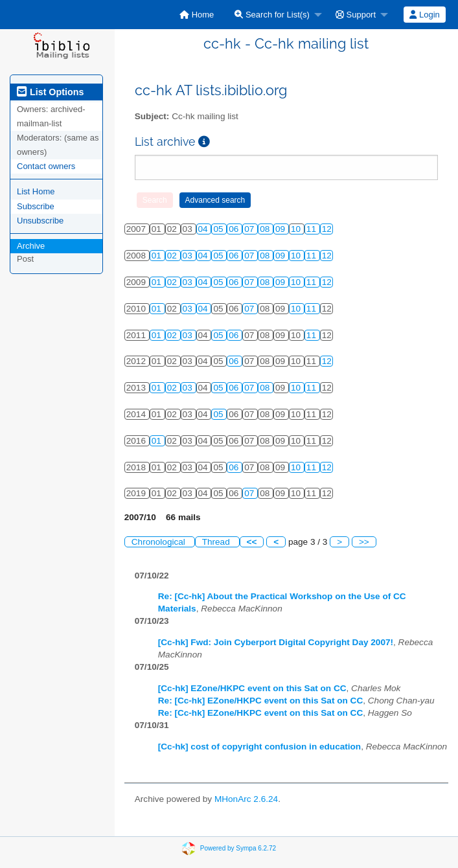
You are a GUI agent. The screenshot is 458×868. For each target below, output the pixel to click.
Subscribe (36, 206)
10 (297, 229)
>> (364, 542)
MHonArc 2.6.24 (246, 799)
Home (197, 15)
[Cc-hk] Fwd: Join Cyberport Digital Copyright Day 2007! (276, 642)
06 (235, 229)
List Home (36, 191)
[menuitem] (197, 15)
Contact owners (46, 166)
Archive (31, 246)
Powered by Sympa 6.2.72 (238, 848)
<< (252, 542)
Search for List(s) (272, 15)
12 (327, 229)
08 (266, 229)
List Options (50, 92)
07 (250, 229)
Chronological (160, 542)
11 (313, 229)
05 (219, 229)
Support (356, 15)
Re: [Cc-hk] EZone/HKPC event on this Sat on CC (260, 701)
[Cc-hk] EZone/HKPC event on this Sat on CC (252, 688)
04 (204, 229)
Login (424, 15)
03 (189, 256)
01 (158, 256)
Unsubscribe (40, 221)
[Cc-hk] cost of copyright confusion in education (259, 747)
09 (281, 229)
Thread (217, 542)
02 (173, 256)
